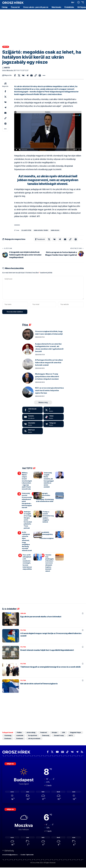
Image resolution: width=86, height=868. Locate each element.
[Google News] (62, 752)
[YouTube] (57, 752)
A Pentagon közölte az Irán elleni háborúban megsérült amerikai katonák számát (49, 362)
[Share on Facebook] (15, 75)
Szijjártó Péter (26, 230)
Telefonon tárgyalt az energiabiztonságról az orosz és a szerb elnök (50, 667)
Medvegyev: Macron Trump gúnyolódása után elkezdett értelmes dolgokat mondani (47, 376)
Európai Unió (33, 735)
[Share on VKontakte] (23, 75)
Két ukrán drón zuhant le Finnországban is (39, 684)
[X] (54, 410)
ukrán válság (55, 230)
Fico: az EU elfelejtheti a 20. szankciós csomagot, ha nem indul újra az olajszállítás (27, 562)
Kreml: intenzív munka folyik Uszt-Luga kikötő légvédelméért (47, 650)
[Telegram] (54, 424)
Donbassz (8, 738)
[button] (69, 2)
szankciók (20, 735)
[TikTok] (67, 752)
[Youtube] (33, 417)
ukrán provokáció (34, 738)
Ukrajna (6, 47)
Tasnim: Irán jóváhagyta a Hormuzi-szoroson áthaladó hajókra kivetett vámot (49, 563)
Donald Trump (59, 735)
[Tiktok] (54, 417)
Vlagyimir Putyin (75, 732)
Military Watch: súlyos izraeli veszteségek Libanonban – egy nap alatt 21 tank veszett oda (27, 481)
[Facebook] (33, 410)
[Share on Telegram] (27, 75)
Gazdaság (8, 735)
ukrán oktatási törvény (41, 230)
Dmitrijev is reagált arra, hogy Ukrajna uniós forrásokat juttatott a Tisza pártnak (28, 520)
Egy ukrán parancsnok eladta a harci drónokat (41, 617)
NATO (71, 735)
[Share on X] (19, 75)
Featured (44, 732)
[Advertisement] (43, 27)
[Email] (31, 75)
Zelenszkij (46, 735)
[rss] (33, 431)
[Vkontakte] (33, 424)
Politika (23, 630)
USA (63, 732)
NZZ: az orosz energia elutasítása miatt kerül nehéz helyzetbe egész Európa (49, 390)
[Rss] (82, 752)
